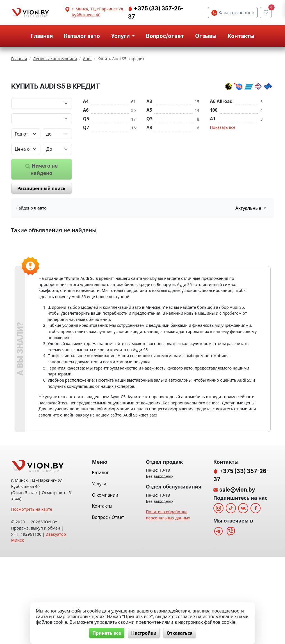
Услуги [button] (121, 36)
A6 (86, 159)
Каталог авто (82, 36)
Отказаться (180, 633)
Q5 (86, 167)
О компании (105, 582)
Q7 (86, 176)
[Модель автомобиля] (42, 167)
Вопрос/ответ (165, 36)
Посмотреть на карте (32, 596)
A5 (149, 159)
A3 (149, 150)
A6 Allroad (221, 150)
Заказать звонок (233, 13)
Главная (42, 36)
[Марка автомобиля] (42, 152)
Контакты (241, 36)
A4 (86, 150)
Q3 (150, 167)
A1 (213, 167)
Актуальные (249, 257)
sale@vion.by (237, 577)
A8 (149, 176)
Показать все (223, 176)
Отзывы (206, 36)
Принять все (106, 633)
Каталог (101, 560)
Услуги (99, 571)
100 (214, 159)
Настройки (144, 633)
